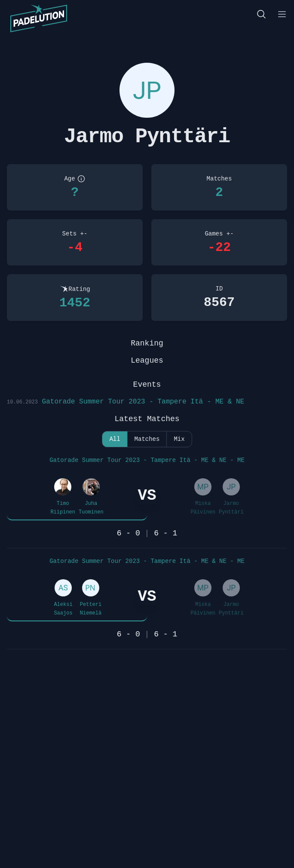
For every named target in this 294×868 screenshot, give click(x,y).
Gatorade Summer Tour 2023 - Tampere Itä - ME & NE (126, 402)
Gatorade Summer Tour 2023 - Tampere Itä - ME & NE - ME (147, 460)
